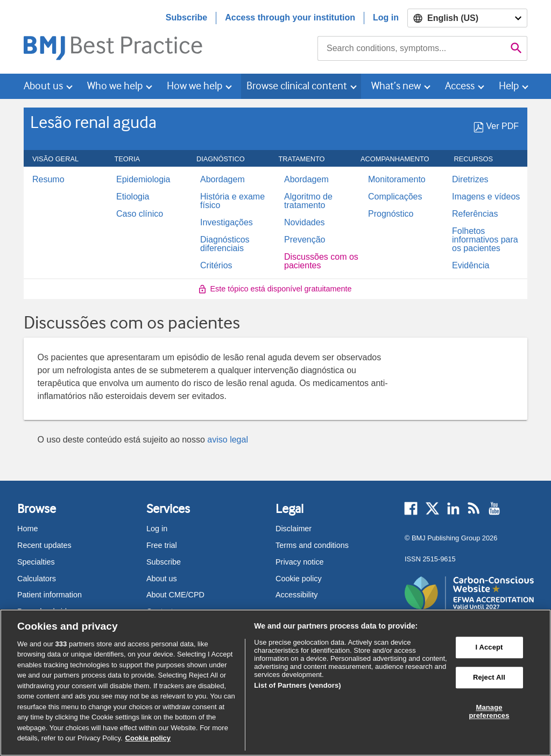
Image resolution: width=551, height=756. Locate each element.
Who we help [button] (115, 86)
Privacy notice (300, 562)
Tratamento (308, 159)
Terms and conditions (312, 545)
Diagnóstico (227, 159)
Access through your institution (290, 17)
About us (162, 579)
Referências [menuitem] (475, 214)
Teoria (133, 159)
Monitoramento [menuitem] (397, 180)
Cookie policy (299, 579)
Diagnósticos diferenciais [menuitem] (225, 244)
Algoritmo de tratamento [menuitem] (308, 201)
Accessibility (296, 595)
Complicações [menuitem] (395, 197)
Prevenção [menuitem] (305, 240)
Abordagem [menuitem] (222, 180)
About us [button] (43, 86)
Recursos (480, 159)
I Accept (489, 648)
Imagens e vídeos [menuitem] (486, 197)
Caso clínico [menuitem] (140, 214)
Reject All (489, 677)
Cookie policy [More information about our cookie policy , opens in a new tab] (148, 738)
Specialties (36, 562)
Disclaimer (294, 529)
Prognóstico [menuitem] (391, 214)
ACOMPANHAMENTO (401, 159)
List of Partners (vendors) (298, 685)
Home (27, 529)
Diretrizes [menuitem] (470, 180)
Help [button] (509, 86)
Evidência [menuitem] (471, 266)
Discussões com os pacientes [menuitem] (321, 261)
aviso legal (228, 440)
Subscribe (186, 17)
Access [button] (460, 86)
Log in (386, 17)
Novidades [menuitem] (305, 223)
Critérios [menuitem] (216, 266)
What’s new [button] (396, 86)
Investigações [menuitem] (227, 223)
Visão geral (61, 159)
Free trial (162, 545)
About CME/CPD (175, 595)
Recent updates (44, 545)
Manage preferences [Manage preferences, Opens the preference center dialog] (489, 712)
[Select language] (467, 18)
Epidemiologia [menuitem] (143, 180)
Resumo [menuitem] (48, 180)
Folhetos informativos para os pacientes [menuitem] (485, 240)
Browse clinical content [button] (297, 86)
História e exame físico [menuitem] (232, 201)
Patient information (50, 595)
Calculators (37, 579)
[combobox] (412, 48)
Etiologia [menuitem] (133, 197)
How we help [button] (195, 86)
